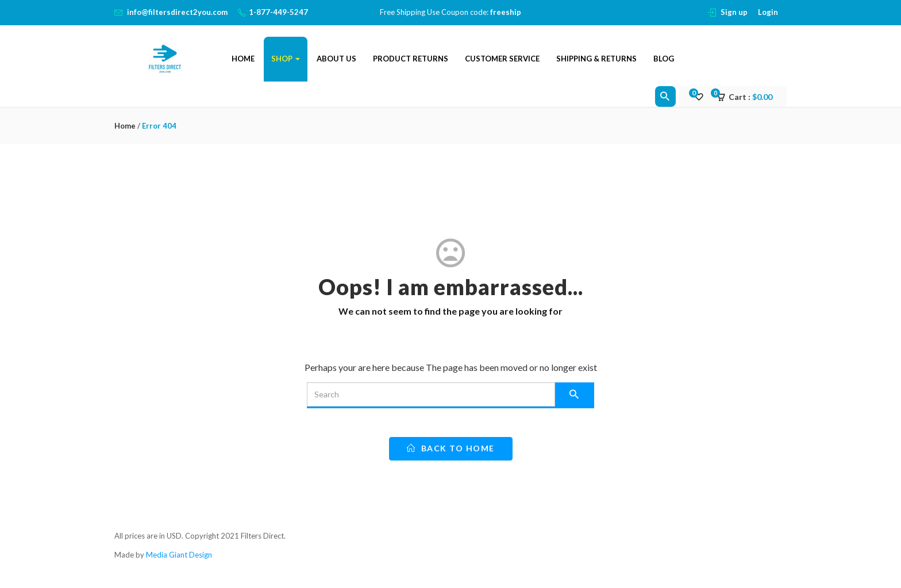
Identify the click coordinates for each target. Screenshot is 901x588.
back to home (451, 448)
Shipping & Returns (596, 59)
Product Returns (411, 59)
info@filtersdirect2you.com (177, 12)
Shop (286, 59)
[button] (748, 97)
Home (243, 59)
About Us (336, 59)
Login (768, 12)
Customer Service (502, 59)
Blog (664, 59)
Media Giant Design (179, 555)
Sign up (734, 12)
